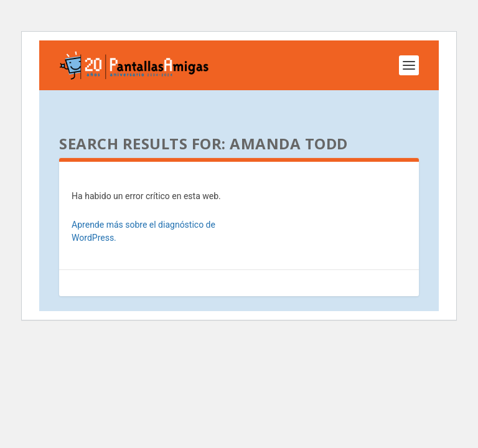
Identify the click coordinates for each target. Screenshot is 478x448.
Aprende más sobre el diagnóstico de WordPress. (143, 231)
